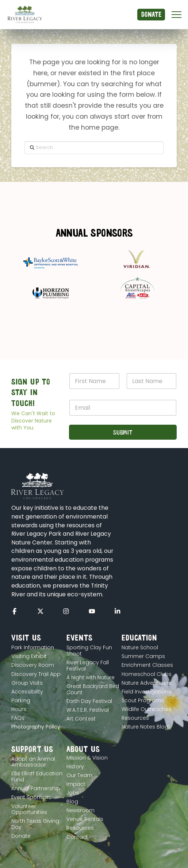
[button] (177, 15)
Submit (123, 432)
